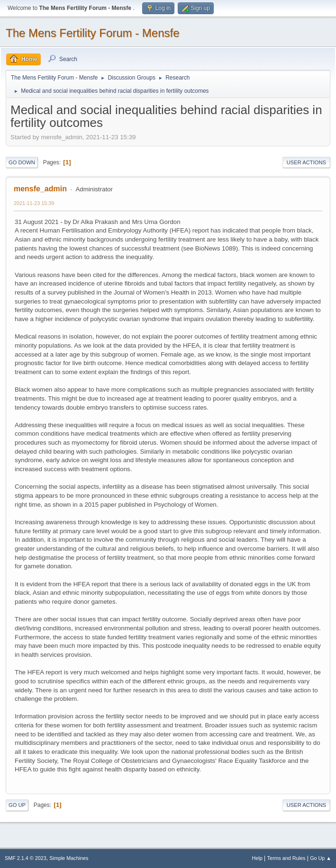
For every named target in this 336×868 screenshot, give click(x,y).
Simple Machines (69, 858)
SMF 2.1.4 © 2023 (26, 858)
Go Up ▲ (321, 858)
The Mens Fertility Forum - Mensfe (93, 33)
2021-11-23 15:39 (34, 203)
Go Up (17, 805)
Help (257, 858)
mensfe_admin (40, 189)
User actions (306, 162)
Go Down (22, 162)
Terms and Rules (286, 858)
